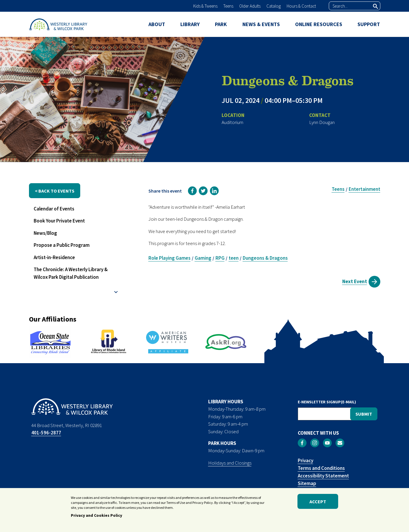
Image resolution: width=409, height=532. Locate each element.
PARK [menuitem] (221, 24)
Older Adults (250, 6)
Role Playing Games (170, 258)
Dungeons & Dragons (265, 258)
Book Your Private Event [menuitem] (59, 221)
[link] (192, 191)
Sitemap (307, 483)
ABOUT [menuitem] (157, 24)
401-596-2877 (46, 433)
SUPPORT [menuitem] (369, 24)
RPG (220, 258)
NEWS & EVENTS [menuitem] (261, 24)
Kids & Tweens (205, 6)
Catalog (274, 6)
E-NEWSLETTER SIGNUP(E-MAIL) (327, 402)
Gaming (203, 258)
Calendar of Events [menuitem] (54, 209)
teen (234, 258)
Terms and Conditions (321, 468)
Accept (318, 502)
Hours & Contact (301, 6)
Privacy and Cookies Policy (96, 516)
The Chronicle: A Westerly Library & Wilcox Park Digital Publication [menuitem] (71, 273)
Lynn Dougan (322, 122)
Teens (228, 6)
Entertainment (364, 189)
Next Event (355, 281)
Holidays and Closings (230, 463)
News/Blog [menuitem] (45, 233)
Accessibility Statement (323, 476)
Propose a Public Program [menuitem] (62, 245)
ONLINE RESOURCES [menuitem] (319, 24)
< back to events (55, 191)
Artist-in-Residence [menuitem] (54, 257)
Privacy (306, 460)
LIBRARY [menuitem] (190, 24)
